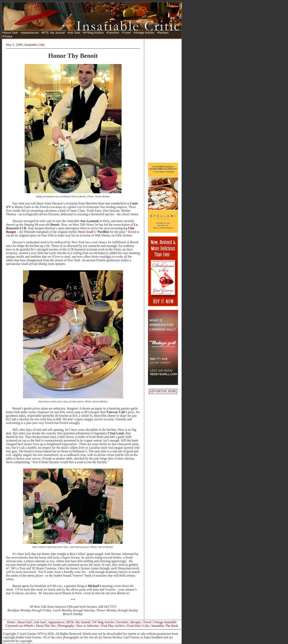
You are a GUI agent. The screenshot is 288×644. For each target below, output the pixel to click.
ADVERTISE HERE (163, 391)
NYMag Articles (94, 33)
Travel (127, 33)
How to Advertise (88, 626)
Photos (8, 36)
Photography (66, 626)
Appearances (30, 33)
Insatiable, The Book (165, 626)
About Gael (10, 33)
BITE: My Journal (53, 33)
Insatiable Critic (35, 45)
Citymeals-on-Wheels (19, 626)
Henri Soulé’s (87, 232)
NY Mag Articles (103, 622)
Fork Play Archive (113, 626)
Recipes (163, 33)
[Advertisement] (163, 101)
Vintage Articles (144, 33)
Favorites (113, 33)
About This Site (45, 626)
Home (11, 622)
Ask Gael (74, 33)
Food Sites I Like (138, 626)
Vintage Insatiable (165, 622)
